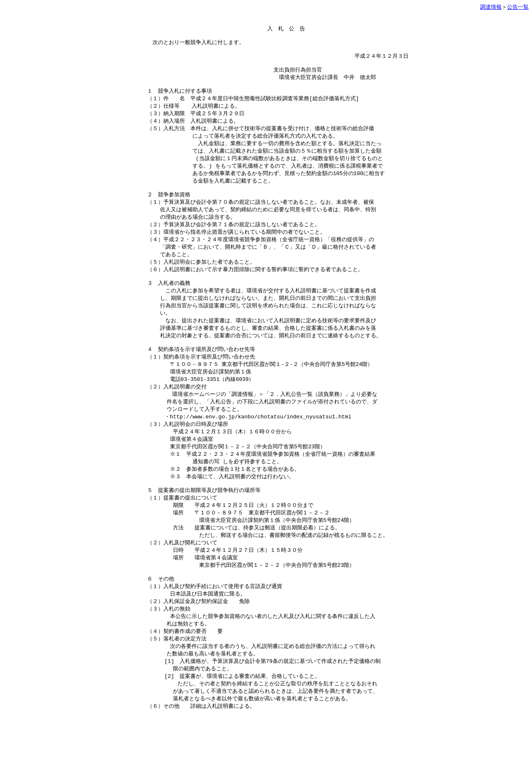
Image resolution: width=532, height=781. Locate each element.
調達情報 (491, 7)
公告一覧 (518, 7)
